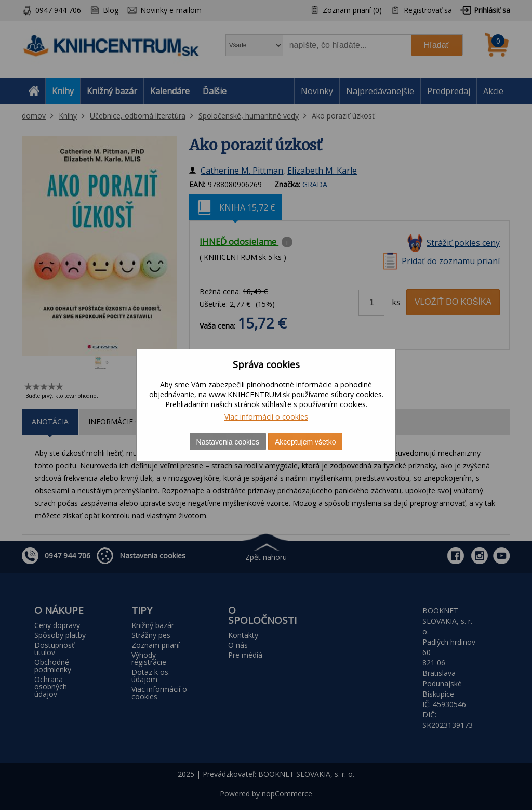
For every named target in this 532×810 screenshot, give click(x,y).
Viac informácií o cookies (266, 417)
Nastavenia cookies (228, 442)
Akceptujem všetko (305, 442)
